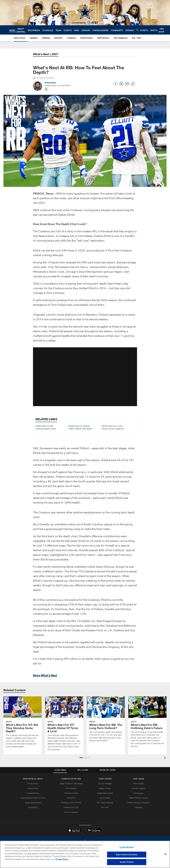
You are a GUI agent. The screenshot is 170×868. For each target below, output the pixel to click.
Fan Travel (105, 807)
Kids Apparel (138, 793)
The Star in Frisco (71, 793)
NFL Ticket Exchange (105, 803)
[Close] (165, 854)
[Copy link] (133, 84)
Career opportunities (33, 803)
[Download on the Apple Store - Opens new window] (75, 831)
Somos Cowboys (71, 812)
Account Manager (105, 783)
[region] (85, 854)
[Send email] (127, 85)
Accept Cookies (127, 862)
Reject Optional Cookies (127, 854)
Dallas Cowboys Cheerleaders (71, 783)
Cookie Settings (127, 847)
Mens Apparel (139, 783)
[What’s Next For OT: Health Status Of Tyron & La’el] (64, 725)
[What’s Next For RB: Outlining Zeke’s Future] (147, 724)
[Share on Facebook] (116, 85)
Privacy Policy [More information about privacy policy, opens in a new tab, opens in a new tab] (62, 859)
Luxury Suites (105, 798)
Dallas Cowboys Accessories (139, 803)
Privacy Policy (33, 783)
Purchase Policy (33, 793)
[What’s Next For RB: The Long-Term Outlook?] (106, 721)
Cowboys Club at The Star (71, 803)
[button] (81, 758)
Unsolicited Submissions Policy (33, 798)
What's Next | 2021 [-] (46, 54)
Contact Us (71, 798)
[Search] (137, 30)
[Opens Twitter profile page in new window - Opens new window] (46, 89)
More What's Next (45, 675)
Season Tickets (105, 788)
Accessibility (33, 807)
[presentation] (165, 758)
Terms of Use (33, 788)
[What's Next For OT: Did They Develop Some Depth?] (23, 724)
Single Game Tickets (105, 793)
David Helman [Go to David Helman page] (50, 83)
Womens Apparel (138, 788)
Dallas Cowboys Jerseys (138, 798)
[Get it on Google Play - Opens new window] (94, 832)
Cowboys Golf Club (71, 807)
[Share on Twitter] (121, 85)
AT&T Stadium (71, 788)
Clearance (139, 807)
